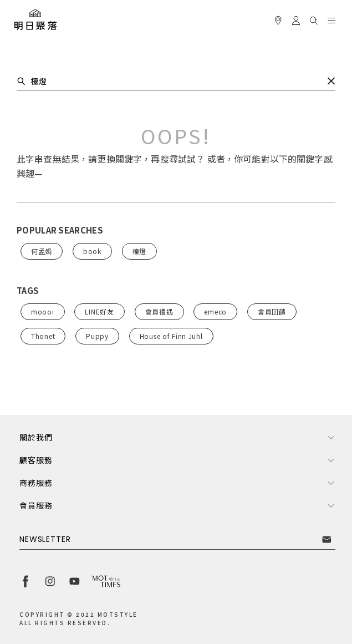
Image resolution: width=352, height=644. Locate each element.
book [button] (92, 251)
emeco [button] (215, 311)
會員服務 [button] (36, 505)
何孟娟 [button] (42, 251)
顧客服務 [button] (36, 460)
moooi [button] (43, 311)
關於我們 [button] (36, 437)
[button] (314, 19)
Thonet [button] (43, 336)
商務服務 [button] (36, 483)
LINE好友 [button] (99, 311)
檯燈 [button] (139, 251)
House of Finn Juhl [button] (171, 336)
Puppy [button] (97, 336)
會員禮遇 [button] (159, 311)
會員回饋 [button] (272, 311)
